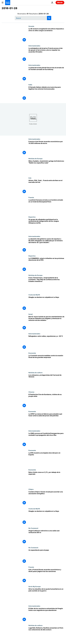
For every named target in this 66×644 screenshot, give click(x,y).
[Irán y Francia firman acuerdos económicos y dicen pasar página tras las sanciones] (46, 576)
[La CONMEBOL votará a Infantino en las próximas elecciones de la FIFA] (46, 265)
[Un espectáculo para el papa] (46, 556)
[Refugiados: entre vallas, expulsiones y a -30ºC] (46, 343)
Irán (30, 178)
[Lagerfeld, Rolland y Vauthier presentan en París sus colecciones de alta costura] (46, 634)
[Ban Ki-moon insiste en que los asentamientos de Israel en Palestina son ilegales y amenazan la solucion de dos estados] (46, 323)
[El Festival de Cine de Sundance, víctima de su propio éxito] (46, 401)
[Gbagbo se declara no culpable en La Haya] (46, 304)
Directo (60, 2)
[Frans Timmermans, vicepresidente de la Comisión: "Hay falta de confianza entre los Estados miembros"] (46, 284)
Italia (30, 85)
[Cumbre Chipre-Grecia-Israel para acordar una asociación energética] (46, 498)
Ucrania (31, 26)
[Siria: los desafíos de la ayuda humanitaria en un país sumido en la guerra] (46, 595)
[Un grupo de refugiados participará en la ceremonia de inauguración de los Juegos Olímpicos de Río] (46, 226)
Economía (32, 353)
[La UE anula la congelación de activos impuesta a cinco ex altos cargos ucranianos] (46, 35)
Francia (31, 197)
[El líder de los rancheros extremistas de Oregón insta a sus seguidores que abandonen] (46, 615)
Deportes (32, 217)
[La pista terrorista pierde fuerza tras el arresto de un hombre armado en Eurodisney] (46, 74)
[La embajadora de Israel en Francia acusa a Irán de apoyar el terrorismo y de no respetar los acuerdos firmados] (46, 55)
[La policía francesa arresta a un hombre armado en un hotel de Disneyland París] (46, 206)
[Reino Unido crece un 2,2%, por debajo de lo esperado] (46, 479)
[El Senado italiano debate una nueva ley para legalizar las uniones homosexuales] (46, 93)
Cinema (31, 392)
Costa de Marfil (34, 295)
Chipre (31, 489)
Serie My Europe (35, 586)
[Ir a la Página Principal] (8, 3)
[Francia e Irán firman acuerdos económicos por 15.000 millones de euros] (46, 148)
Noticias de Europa (35, 158)
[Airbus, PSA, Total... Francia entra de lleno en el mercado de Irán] (46, 187)
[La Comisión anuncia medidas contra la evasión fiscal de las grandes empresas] (46, 362)
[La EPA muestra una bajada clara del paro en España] (46, 459)
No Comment (33, 528)
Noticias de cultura (35, 373)
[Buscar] (33, 18)
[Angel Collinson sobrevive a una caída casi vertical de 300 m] (46, 537)
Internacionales (34, 46)
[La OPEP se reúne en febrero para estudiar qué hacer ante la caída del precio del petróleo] (46, 420)
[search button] (49, 18)
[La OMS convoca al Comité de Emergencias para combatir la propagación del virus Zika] (46, 440)
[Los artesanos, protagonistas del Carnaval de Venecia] (46, 381)
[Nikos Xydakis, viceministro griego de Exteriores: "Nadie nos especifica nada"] (46, 167)
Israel (31, 314)
